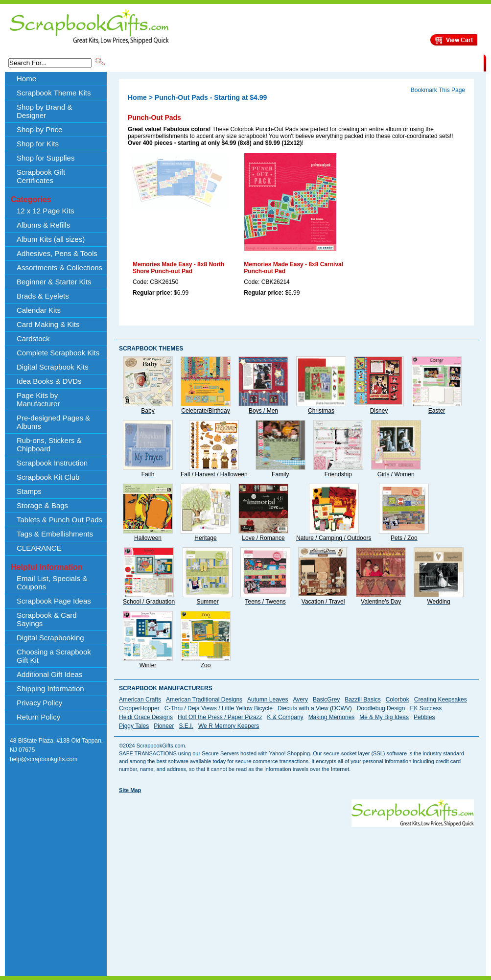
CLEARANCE (438, 62)
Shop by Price (287, 62)
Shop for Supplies (46, 158)
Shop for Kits (38, 144)
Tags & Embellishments (55, 534)
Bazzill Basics (362, 700)
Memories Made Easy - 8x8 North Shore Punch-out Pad (178, 268)
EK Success (426, 708)
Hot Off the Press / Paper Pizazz (220, 717)
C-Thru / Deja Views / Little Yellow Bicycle (219, 708)
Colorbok (397, 700)
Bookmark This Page (438, 90)
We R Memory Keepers (229, 726)
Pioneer (164, 726)
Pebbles (424, 717)
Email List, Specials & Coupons (52, 583)
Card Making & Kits (48, 324)
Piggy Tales (134, 726)
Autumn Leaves (268, 700)
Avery (301, 700)
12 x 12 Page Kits (46, 211)
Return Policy (38, 717)
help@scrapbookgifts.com (44, 759)
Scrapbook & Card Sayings (47, 619)
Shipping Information (381, 62)
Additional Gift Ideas (49, 674)
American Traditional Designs (204, 700)
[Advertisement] (247, 895)
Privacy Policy (39, 703)
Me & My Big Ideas (384, 717)
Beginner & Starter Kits (54, 282)
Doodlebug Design (381, 708)
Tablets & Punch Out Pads (59, 520)
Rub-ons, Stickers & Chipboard (49, 444)
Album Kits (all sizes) (51, 239)
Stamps (29, 491)
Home (26, 79)
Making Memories (332, 717)
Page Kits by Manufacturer (38, 399)
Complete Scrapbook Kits (58, 353)
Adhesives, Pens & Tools (57, 253)
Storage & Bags (42, 505)
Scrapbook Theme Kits (143, 62)
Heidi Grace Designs (146, 717)
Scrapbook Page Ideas (54, 601)
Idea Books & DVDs (49, 381)
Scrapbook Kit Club (48, 477)
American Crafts (140, 700)
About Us (329, 62)
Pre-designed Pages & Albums (53, 422)
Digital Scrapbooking (50, 638)
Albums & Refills (43, 225)
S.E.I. (186, 726)
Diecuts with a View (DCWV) (315, 708)
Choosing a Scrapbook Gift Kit (54, 656)
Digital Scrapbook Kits (53, 367)
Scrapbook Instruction (52, 463)
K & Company (285, 717)
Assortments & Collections (59, 268)
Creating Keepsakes (441, 700)
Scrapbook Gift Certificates (41, 176)
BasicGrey (326, 700)
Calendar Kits (39, 310)
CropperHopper (139, 708)
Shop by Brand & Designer (221, 62)
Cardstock (33, 338)
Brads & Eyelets (43, 296)
